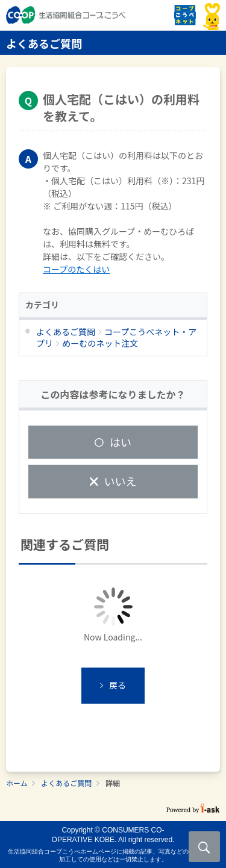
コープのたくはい (76, 269)
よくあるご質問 (66, 783)
